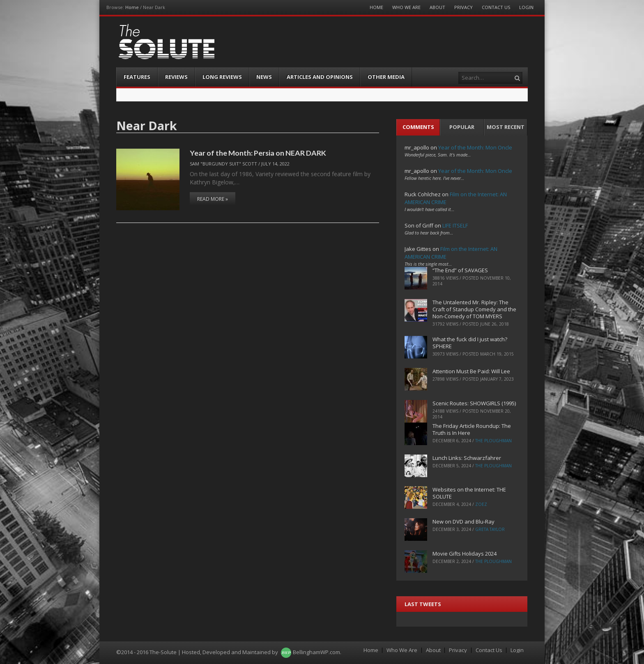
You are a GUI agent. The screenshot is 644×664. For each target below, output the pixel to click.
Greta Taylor (490, 529)
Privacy (463, 7)
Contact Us (496, 7)
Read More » (213, 199)
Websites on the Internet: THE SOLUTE (469, 493)
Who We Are (406, 7)
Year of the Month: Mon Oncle (475, 147)
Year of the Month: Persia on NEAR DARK (258, 153)
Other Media (386, 77)
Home (132, 7)
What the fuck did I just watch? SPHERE (470, 343)
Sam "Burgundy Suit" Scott (223, 164)
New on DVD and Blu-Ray (463, 522)
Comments (418, 127)
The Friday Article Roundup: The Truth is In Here (472, 429)
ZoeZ (481, 504)
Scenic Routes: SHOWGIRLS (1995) (474, 403)
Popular (462, 127)
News (264, 77)
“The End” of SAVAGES (460, 270)
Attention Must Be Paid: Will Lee (471, 371)
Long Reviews (222, 77)
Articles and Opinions (320, 77)
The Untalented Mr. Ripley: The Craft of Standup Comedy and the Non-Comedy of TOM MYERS (474, 309)
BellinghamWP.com (316, 652)
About (437, 7)
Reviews (176, 77)
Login (526, 7)
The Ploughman (493, 441)
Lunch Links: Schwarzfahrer (467, 458)
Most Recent (506, 127)
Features (137, 77)
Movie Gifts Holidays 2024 (465, 554)
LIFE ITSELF (455, 225)
